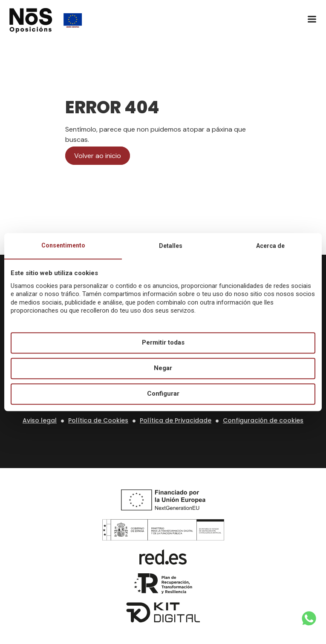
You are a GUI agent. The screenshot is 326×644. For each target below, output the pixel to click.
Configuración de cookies (263, 420)
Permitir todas (163, 343)
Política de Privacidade (176, 420)
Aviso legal (40, 420)
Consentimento (63, 245)
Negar (163, 368)
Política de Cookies (98, 420)
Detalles (171, 246)
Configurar (163, 394)
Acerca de (270, 246)
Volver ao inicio (98, 156)
